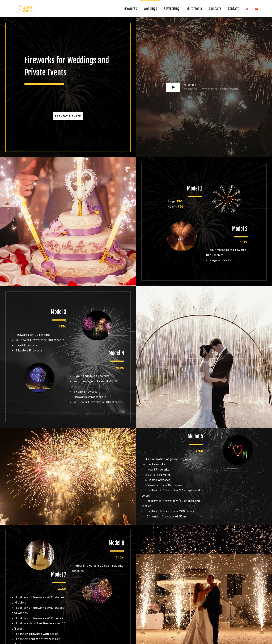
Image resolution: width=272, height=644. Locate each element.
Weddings (150, 9)
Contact (233, 9)
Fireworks (130, 9)
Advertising (172, 9)
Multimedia (194, 9)
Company (215, 9)
